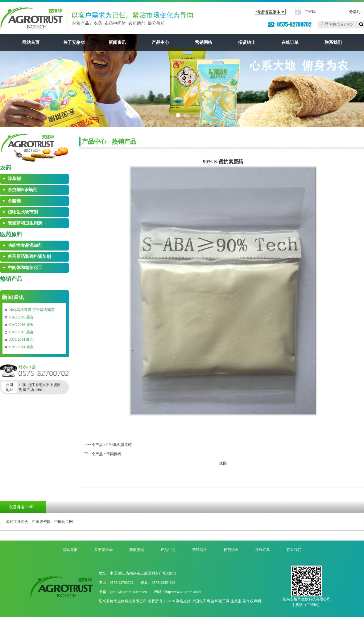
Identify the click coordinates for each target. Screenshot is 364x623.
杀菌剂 (14, 201)
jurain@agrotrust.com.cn (128, 592)
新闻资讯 (117, 42)
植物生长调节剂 (23, 212)
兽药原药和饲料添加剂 (29, 257)
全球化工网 (220, 601)
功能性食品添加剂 (25, 245)
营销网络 (204, 42)
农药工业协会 (17, 522)
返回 (223, 463)
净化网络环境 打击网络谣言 (32, 310)
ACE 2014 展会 (21, 339)
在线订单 (290, 42)
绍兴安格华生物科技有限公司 (123, 601)
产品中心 (160, 42)
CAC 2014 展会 (21, 347)
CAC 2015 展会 (21, 332)
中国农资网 (41, 522)
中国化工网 (64, 522)
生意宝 (236, 601)
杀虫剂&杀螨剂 (23, 190)
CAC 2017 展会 (21, 317)
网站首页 (31, 42)
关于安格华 (74, 42)
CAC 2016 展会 (21, 325)
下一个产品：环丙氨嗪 (103, 454)
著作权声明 (252, 601)
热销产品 (11, 279)
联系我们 (333, 42)
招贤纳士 (247, 42)
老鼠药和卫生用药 (25, 223)
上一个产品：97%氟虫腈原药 (108, 445)
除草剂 (14, 179)
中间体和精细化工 (25, 268)
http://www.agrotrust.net (183, 592)
